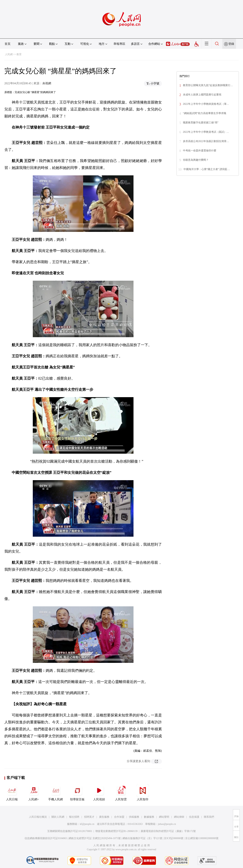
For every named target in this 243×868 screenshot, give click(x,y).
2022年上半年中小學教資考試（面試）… (206, 132)
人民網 (9, 54)
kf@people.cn (87, 824)
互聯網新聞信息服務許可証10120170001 (70, 831)
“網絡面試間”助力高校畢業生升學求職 (205, 113)
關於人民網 (58, 817)
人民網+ (34, 792)
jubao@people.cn (167, 824)
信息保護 (194, 817)
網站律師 (179, 817)
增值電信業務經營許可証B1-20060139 (116, 831)
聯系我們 (209, 817)
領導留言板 (77, 792)
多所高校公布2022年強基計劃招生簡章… (206, 141)
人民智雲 (121, 792)
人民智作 (143, 792)
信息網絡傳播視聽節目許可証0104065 (46, 838)
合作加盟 (119, 817)
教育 (19, 54)
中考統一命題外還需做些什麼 (200, 151)
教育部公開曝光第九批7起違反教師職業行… (208, 85)
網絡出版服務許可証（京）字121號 (142, 838)
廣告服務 (104, 817)
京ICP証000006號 (174, 838)
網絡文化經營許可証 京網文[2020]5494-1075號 (95, 838)
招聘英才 (89, 817)
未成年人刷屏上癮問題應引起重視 (202, 95)
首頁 (8, 44)
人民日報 (12, 792)
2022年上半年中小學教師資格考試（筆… (206, 104)
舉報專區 (119, 44)
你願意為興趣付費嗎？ (196, 160)
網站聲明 (164, 817)
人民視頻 (99, 792)
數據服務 (149, 817)
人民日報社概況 (38, 817)
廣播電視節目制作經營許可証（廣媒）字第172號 (168, 831)
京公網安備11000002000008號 (202, 838)
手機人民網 (55, 792)
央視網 (47, 83)
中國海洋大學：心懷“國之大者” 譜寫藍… (207, 169)
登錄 (231, 44)
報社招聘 (74, 817)
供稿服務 (134, 817)
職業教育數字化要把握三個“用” (201, 123)
